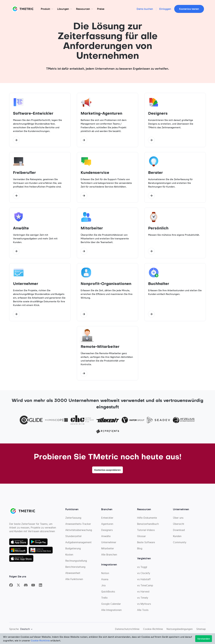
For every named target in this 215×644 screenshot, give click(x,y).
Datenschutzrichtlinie (127, 630)
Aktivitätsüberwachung (79, 531)
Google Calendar (111, 605)
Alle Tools (143, 611)
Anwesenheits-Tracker (78, 525)
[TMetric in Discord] (26, 586)
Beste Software (146, 543)
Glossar (141, 537)
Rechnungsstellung (76, 562)
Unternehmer (109, 543)
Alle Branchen (109, 556)
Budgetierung (73, 550)
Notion (105, 574)
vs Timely (143, 599)
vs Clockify (144, 574)
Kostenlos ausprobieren (107, 471)
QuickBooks (108, 593)
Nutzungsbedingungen (180, 630)
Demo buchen (145, 9)
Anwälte (106, 537)
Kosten (69, 556)
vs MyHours (144, 605)
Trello (104, 599)
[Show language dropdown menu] (26, 630)
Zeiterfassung (73, 519)
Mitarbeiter (108, 550)
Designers (107, 531)
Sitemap (201, 630)
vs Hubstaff (144, 580)
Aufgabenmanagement (78, 543)
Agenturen (107, 525)
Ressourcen (83, 9)
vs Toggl (142, 568)
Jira (103, 587)
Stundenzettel (73, 537)
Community (180, 543)
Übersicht (179, 525)
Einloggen (165, 9)
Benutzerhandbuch (148, 525)
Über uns (178, 519)
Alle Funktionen (74, 580)
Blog (140, 550)
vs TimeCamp (145, 587)
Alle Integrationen (111, 611)
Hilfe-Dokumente (147, 519)
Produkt (45, 9)
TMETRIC (23, 9)
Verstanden (204, 639)
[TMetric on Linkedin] (40, 586)
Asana (105, 580)
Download (179, 531)
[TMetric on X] (18, 586)
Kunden (177, 537)
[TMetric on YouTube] (33, 586)
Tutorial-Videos (146, 531)
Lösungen (63, 9)
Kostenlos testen (189, 9)
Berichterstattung (75, 568)
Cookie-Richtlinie (153, 630)
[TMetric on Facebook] (11, 586)
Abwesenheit (73, 574)
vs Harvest (143, 593)
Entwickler (107, 519)
